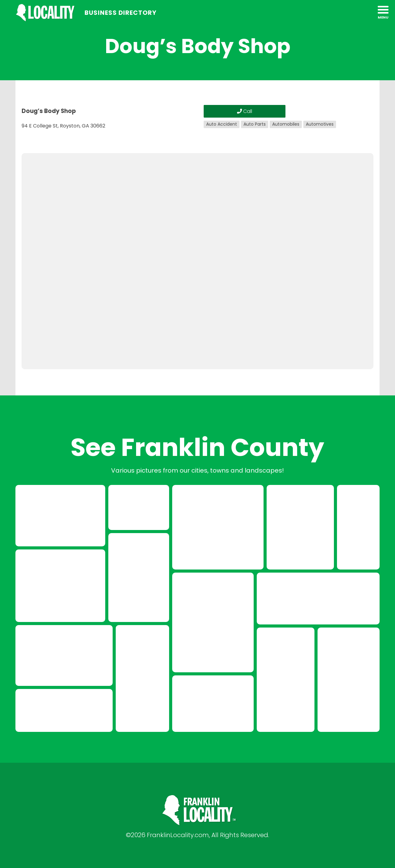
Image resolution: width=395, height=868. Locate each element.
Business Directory (121, 13)
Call (245, 111)
